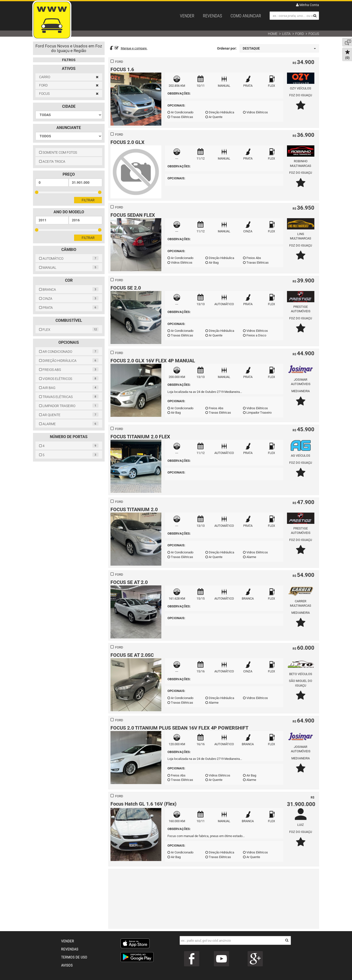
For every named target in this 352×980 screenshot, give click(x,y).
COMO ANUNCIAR (246, 16)
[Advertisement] (214, 898)
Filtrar (88, 200)
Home (273, 34)
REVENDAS (212, 16)
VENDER (187, 16)
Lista (286, 34)
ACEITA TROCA (52, 162)
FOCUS (314, 34)
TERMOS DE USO (74, 957)
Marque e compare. (134, 48)
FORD (300, 34)
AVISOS (67, 965)
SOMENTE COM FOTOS (58, 152)
